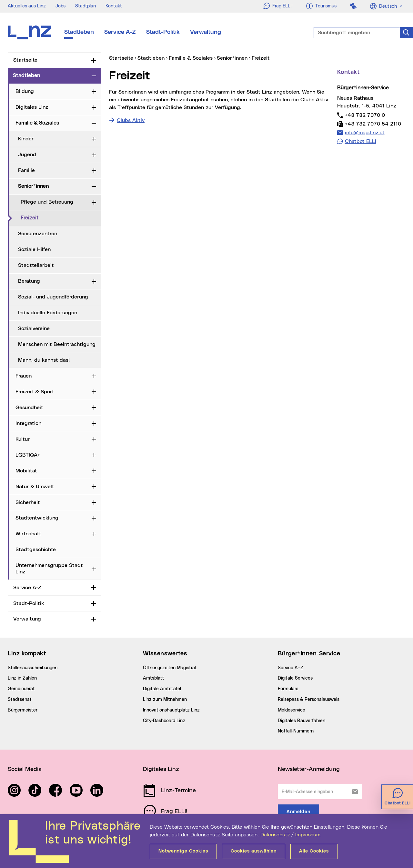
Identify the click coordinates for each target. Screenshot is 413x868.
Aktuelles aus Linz (27, 6)
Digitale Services (295, 678)
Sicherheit (28, 502)
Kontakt (114, 6)
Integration (28, 423)
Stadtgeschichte (36, 550)
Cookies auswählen (254, 851)
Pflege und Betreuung (47, 202)
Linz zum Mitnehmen (165, 700)
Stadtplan (86, 6)
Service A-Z (120, 32)
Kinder (26, 139)
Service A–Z (291, 668)
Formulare (288, 689)
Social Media (25, 769)
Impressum (308, 835)
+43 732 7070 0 (365, 115)
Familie (26, 170)
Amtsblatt (154, 678)
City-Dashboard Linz (164, 721)
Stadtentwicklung (37, 518)
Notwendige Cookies (183, 851)
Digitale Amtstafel (162, 689)
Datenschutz (275, 835)
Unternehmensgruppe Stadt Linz (49, 568)
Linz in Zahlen (22, 678)
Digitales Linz (32, 107)
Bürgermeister (23, 710)
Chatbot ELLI (361, 141)
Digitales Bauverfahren (302, 721)
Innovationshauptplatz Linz (171, 710)
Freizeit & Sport (35, 392)
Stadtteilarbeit (36, 265)
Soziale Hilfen (34, 249)
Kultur (23, 439)
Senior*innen (33, 186)
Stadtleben (79, 32)
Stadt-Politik (163, 32)
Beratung (29, 281)
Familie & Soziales (37, 123)
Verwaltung (206, 32)
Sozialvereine (34, 328)
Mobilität (26, 471)
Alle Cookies (314, 851)
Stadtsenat (20, 700)
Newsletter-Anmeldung (309, 769)
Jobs (60, 6)
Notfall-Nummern (296, 731)
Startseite (25, 60)
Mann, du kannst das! (44, 360)
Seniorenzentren (38, 234)
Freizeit (56, 217)
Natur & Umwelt (35, 487)
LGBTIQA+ (28, 455)
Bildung (25, 91)
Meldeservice (292, 710)
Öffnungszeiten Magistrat (170, 668)
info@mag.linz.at (365, 132)
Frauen (24, 376)
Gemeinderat (21, 689)
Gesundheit (29, 408)
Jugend (27, 155)
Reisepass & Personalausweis (309, 700)
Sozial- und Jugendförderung (53, 297)
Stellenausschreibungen (33, 668)
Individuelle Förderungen (48, 313)
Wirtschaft (28, 534)
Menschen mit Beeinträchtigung (57, 344)
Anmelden (298, 812)
